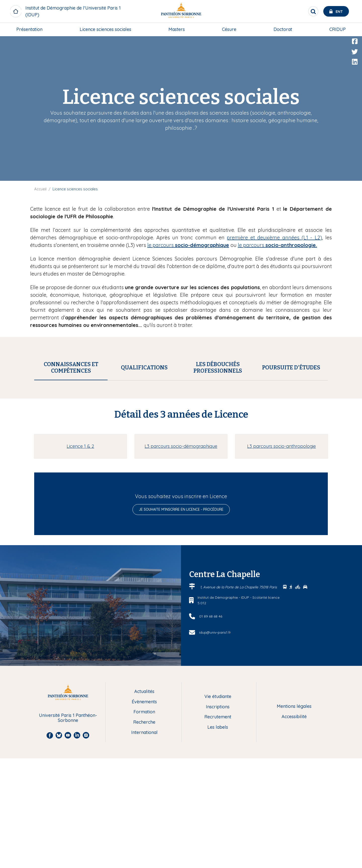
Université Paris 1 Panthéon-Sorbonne (68, 828)
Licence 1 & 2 (80, 556)
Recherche (144, 832)
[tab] (71, 368)
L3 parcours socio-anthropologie (281, 556)
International (144, 842)
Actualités (144, 801)
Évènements (144, 812)
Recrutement (218, 827)
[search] (313, 11)
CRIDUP (337, 29)
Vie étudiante (218, 806)
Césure (229, 29)
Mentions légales (294, 816)
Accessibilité (294, 826)
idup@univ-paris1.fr (215, 742)
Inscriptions (218, 817)
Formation (144, 822)
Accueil (40, 189)
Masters (177, 29)
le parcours (188, 245)
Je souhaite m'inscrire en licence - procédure (181, 619)
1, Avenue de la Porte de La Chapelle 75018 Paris (239, 697)
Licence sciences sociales (105, 29)
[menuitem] (29, 29)
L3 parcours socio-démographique (181, 556)
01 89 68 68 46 (211, 726)
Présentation (29, 29)
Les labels (218, 837)
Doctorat (283, 29)
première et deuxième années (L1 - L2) (274, 237)
